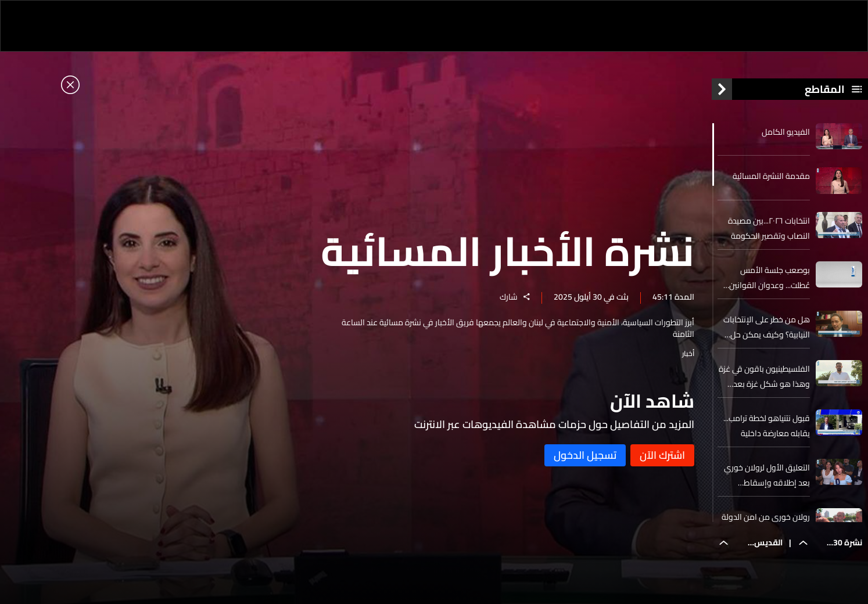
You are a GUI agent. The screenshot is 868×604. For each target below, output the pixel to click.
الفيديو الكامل (786, 132)
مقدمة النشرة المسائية (771, 176)
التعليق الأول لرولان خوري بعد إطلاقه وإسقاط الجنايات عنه (767, 475)
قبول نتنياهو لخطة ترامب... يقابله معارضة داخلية (767, 426)
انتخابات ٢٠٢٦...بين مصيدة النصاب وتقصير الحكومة (769, 228)
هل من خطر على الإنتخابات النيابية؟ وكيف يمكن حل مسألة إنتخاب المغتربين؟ (767, 327)
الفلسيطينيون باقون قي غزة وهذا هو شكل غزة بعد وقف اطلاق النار (764, 376)
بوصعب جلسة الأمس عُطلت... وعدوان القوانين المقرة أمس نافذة (770, 278)
